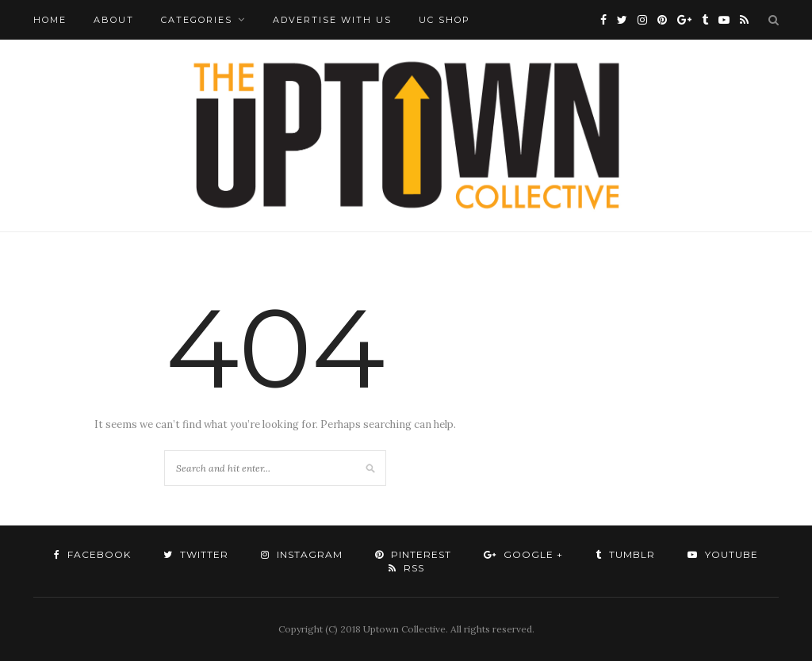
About (114, 20)
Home (50, 20)
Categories (197, 20)
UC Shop (444, 20)
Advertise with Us (332, 20)
